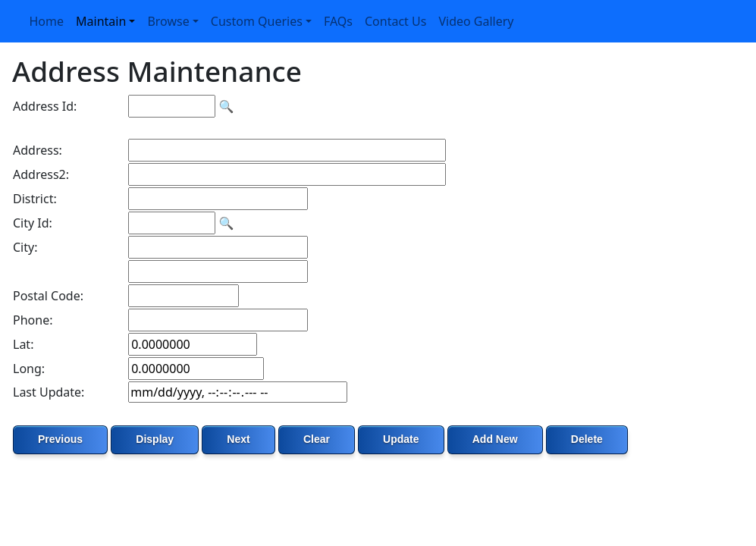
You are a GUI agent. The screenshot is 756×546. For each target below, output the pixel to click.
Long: (29, 369)
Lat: (23, 344)
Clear (317, 439)
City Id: (33, 223)
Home (47, 21)
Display (155, 439)
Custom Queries (257, 21)
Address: (38, 150)
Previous (60, 439)
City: (25, 247)
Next (238, 439)
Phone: (33, 320)
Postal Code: (48, 296)
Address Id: (45, 106)
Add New (495, 439)
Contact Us (395, 21)
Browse (168, 21)
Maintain (101, 21)
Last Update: (49, 392)
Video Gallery (476, 21)
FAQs (338, 21)
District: (35, 199)
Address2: (41, 174)
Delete (587, 439)
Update (401, 439)
